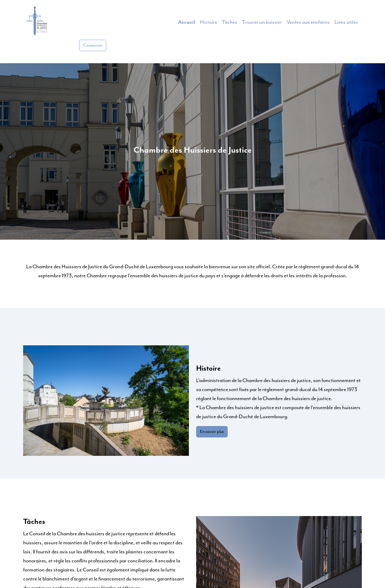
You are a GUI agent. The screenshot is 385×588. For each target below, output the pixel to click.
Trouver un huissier (262, 22)
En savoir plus (212, 432)
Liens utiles (346, 22)
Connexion (93, 45)
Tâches (229, 22)
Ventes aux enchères (308, 22)
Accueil (187, 22)
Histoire (209, 22)
